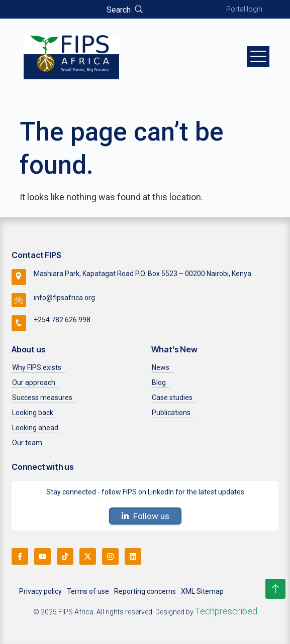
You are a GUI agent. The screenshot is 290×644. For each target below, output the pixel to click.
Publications (171, 413)
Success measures (42, 398)
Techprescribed (226, 611)
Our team (27, 443)
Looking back (33, 413)
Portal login (244, 9)
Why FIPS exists (37, 367)
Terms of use (88, 591)
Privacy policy (40, 591)
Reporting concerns (145, 591)
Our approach (34, 382)
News (161, 367)
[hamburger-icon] (258, 56)
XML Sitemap (202, 591)
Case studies (172, 398)
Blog (159, 382)
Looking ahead (35, 428)
